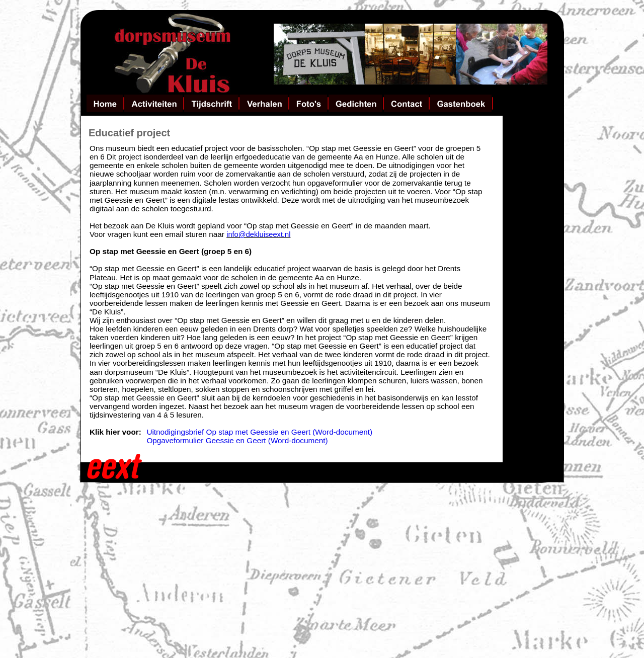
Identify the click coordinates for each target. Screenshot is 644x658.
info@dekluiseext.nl (258, 234)
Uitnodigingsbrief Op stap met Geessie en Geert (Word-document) (260, 432)
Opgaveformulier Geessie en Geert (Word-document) (237, 440)
